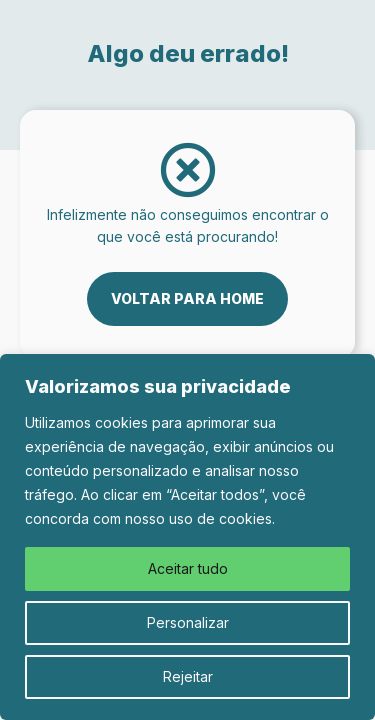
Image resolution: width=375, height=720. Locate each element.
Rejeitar (188, 676)
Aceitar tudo (188, 568)
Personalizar (188, 622)
